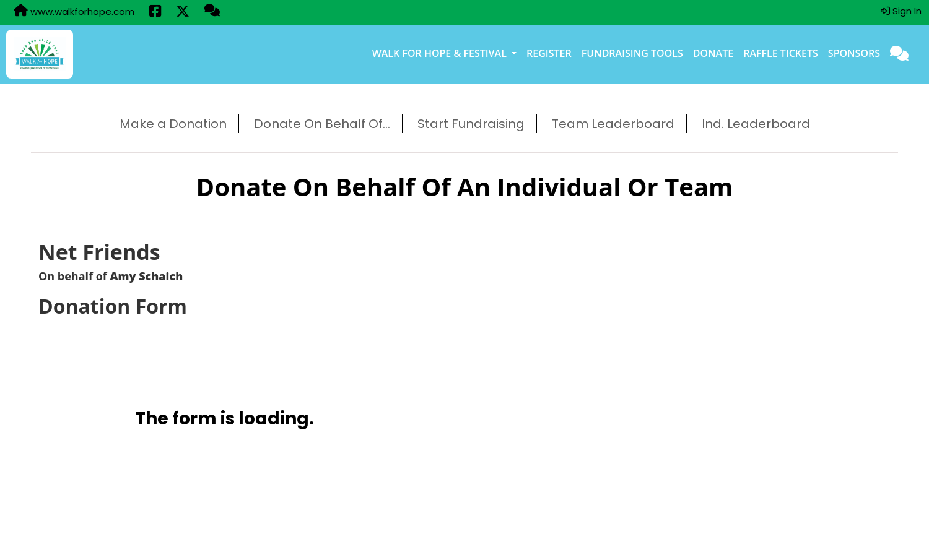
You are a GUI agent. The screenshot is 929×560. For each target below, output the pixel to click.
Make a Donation (173, 124)
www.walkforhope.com (74, 11)
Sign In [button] (901, 11)
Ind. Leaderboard (756, 124)
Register (549, 53)
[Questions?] (212, 12)
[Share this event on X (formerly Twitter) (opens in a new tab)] (183, 12)
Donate (713, 53)
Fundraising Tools (632, 53)
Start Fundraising (471, 124)
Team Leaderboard (613, 124)
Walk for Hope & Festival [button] (441, 53)
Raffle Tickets (781, 53)
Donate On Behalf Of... (322, 124)
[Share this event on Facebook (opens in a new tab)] (155, 12)
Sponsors (854, 53)
